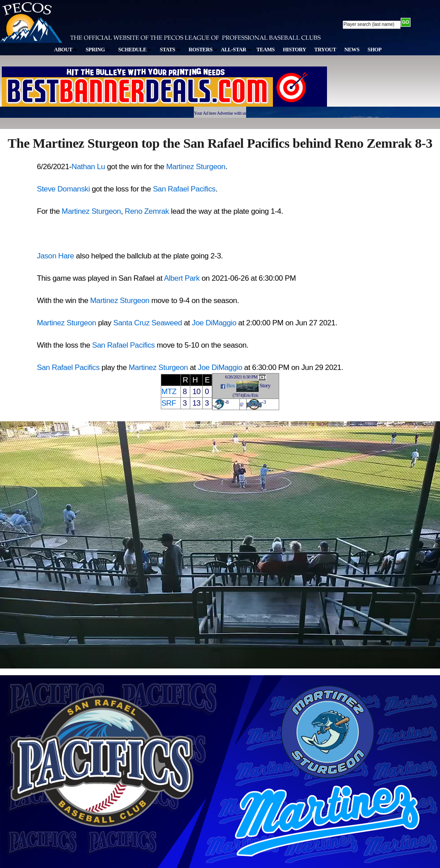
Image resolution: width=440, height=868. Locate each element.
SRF (169, 403)
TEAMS (266, 50)
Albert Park (182, 278)
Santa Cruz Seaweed (147, 323)
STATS (170, 50)
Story (265, 386)
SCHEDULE (135, 50)
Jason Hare (56, 256)
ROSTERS (203, 50)
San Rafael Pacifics (184, 189)
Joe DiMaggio (214, 323)
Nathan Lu (88, 167)
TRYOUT (325, 50)
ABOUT (66, 50)
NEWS (352, 50)
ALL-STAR (236, 50)
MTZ (169, 392)
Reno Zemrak (147, 211)
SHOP (375, 50)
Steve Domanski (64, 189)
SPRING (98, 50)
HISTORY (294, 50)
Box (231, 386)
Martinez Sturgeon (196, 167)
